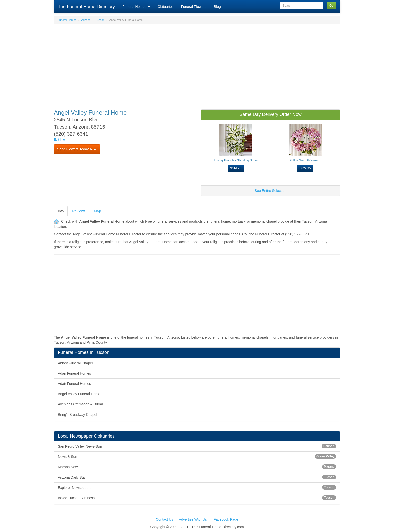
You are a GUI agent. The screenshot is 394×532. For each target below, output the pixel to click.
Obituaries (166, 7)
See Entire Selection (270, 191)
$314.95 (236, 168)
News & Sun (197, 456)
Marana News (197, 467)
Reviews (79, 211)
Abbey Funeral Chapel (75, 363)
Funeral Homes (136, 7)
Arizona (86, 20)
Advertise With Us (193, 519)
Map (97, 211)
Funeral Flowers (193, 7)
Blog (217, 7)
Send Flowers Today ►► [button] (77, 149)
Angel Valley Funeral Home (79, 394)
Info (61, 211)
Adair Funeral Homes (74, 373)
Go (331, 6)
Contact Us (164, 519)
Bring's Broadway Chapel (78, 415)
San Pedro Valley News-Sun (197, 446)
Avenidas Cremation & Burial (80, 404)
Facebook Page (226, 519)
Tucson (100, 20)
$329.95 (305, 168)
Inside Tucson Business (197, 498)
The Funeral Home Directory (86, 7)
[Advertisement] (197, 64)
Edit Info (59, 140)
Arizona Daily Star (197, 477)
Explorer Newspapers (197, 487)
